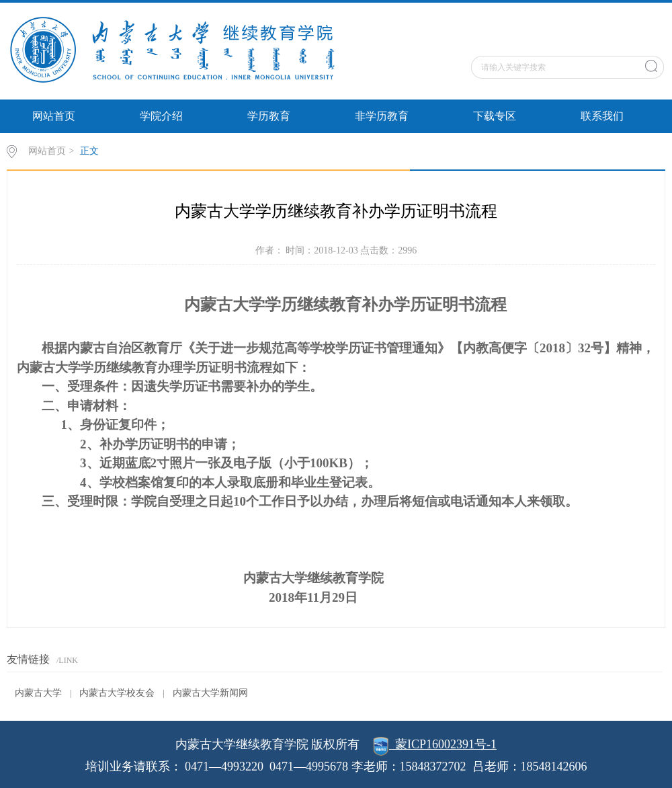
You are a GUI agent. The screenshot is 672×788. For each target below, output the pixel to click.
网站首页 (54, 116)
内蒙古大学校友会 (117, 693)
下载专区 (495, 116)
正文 (89, 151)
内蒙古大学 (38, 693)
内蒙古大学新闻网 (210, 693)
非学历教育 (382, 116)
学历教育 (269, 116)
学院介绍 (161, 116)
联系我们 (602, 116)
